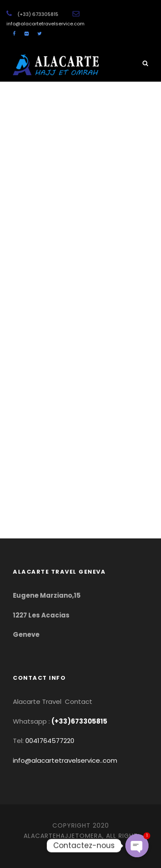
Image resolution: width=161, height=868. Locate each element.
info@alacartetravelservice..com (65, 760)
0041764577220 (50, 741)
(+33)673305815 (79, 721)
